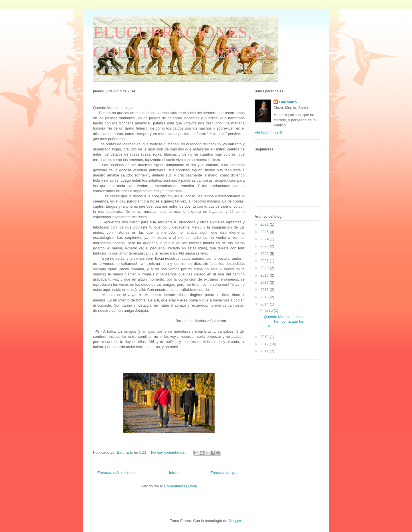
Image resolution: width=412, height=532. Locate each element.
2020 (265, 268)
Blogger (235, 521)
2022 (265, 254)
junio (269, 310)
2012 (265, 344)
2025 (265, 232)
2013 (265, 337)
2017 (265, 282)
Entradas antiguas (225, 473)
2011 (265, 351)
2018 (265, 275)
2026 (265, 224)
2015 (265, 297)
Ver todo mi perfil (269, 132)
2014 (265, 304)
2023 (265, 246)
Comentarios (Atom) (181, 486)
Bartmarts (288, 102)
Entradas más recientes (117, 473)
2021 (265, 261)
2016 (265, 290)
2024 (265, 239)
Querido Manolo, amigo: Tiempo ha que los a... (284, 321)
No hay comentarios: (169, 452)
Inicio (173, 473)
